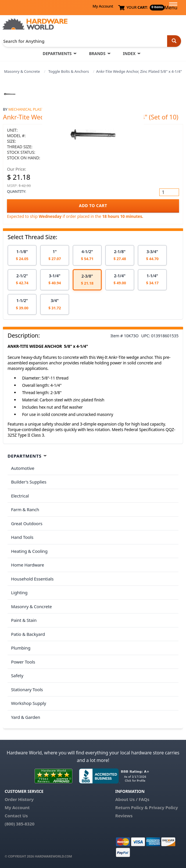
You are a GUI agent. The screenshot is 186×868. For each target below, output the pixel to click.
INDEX (129, 53)
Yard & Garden (26, 717)
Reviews (124, 816)
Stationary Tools (27, 689)
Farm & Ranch (25, 509)
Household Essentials (32, 579)
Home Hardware (28, 565)
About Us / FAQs (132, 799)
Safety (17, 675)
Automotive (23, 468)
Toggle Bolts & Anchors (69, 71)
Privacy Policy (163, 807)
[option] (22, 255)
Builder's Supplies (29, 482)
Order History (19, 799)
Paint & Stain (24, 620)
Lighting (19, 592)
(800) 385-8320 (19, 824)
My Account (103, 6)
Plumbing (21, 648)
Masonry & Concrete (22, 71)
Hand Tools (22, 537)
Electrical (20, 496)
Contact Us (16, 816)
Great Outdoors (27, 523)
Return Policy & (132, 807)
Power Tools (23, 662)
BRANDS (97, 53)
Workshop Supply (29, 703)
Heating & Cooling (29, 551)
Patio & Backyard (28, 634)
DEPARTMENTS (57, 53)
